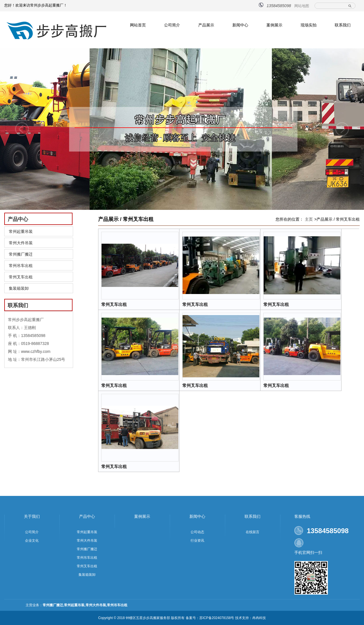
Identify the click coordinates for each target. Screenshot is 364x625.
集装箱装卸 (19, 288)
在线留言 (253, 532)
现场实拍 (309, 25)
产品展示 (206, 25)
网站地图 (302, 6)
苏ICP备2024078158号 (217, 618)
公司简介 (172, 25)
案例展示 (274, 25)
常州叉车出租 (21, 277)
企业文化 (32, 541)
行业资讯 (197, 541)
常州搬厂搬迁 (21, 254)
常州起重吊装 (21, 231)
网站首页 (138, 25)
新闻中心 (240, 25)
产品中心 (87, 516)
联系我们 (343, 25)
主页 (309, 219)
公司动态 (197, 532)
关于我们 (32, 516)
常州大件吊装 (21, 243)
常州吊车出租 (21, 266)
